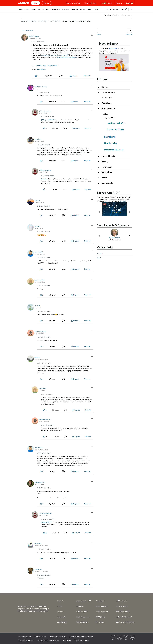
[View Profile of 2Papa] (37, 226)
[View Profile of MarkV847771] (40, 482)
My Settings (108, 15)
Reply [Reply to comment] (86, 101)
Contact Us (80, 606)
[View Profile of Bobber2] (42, 388)
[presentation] (99, 211)
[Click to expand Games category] (99, 87)
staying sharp (53, 65)
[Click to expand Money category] (99, 162)
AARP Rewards (109, 92)
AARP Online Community (29, 21)
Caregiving (107, 103)
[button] (132, 9)
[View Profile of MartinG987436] (40, 332)
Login (128, 3)
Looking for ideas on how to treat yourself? (55, 55)
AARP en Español (112, 9)
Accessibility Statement (58, 637)
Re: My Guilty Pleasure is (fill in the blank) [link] (77, 21)
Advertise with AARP (84, 601)
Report (75, 76)
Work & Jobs (108, 183)
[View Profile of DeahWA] (38, 544)
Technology (107, 172)
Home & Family (109, 156)
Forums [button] (128, 15)
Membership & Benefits (73, 3)
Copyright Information (26, 640)
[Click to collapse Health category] (99, 114)
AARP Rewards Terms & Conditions (81, 637)
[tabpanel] (119, 9)
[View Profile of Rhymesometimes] (45, 111)
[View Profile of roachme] (38, 139)
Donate (59, 606)
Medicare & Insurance (114, 150)
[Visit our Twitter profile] (120, 637)
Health (105, 114)
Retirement (107, 167)
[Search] (114, 31)
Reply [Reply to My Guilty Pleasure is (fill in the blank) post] (86, 76)
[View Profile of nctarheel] (38, 569)
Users (99, 34)
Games (105, 87)
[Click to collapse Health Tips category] (103, 118)
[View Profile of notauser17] (39, 252)
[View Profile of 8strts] (37, 200)
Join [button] (35, 3)
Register (119, 3)
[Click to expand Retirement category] (99, 167)
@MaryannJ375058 (48, 120)
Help (123, 15)
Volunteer (60, 611)
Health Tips (43, 21)
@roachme (44, 179)
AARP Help (107, 98)
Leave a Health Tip (55, 21)
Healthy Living (41, 65)
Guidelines (116, 15)
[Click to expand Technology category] (99, 172)
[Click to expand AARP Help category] (99, 98)
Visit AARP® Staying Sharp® (67, 57)
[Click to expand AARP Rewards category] (99, 93)
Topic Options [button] (29, 31)
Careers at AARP (82, 611)
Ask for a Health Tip (116, 123)
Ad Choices (67, 640)
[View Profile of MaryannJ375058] (41, 87)
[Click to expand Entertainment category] (99, 109)
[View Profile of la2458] (37, 306)
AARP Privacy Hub (24, 637)
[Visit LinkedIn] (133, 637)
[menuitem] (20, 10)
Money (105, 161)
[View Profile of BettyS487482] (40, 280)
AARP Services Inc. (83, 617)
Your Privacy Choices (82, 640)
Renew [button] (47, 3)
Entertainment (108, 108)
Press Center (100, 622)
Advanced (129, 34)
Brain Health (42, 69)
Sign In (99, 258)
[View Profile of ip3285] (38, 357)
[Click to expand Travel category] (99, 178)
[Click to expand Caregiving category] (99, 103)
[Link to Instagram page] (126, 637)
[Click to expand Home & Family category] (99, 156)
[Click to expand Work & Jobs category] (99, 183)
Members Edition (90, 3)
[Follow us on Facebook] (113, 637)
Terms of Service (40, 637)
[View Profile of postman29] (39, 447)
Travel (105, 178)
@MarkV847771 (47, 522)
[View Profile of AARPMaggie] (34, 36)
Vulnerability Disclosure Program (48, 640)
